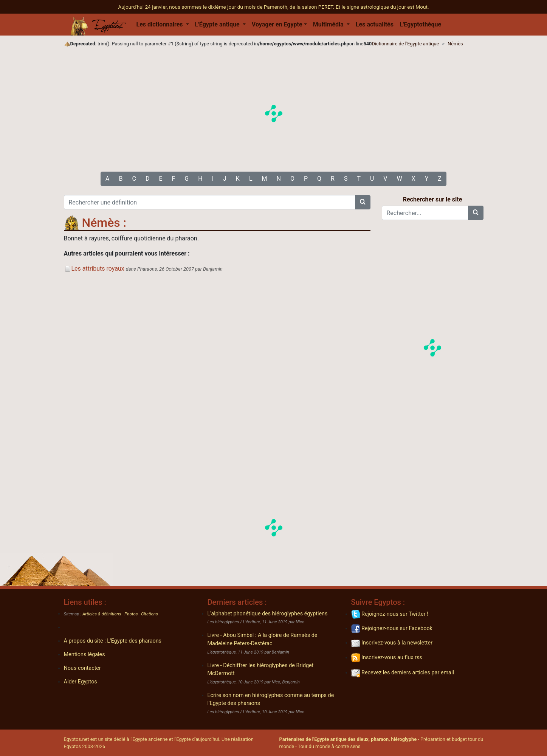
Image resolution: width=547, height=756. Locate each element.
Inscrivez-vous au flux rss (387, 658)
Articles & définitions (102, 614)
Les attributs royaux (94, 269)
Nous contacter (82, 668)
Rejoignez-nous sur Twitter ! (390, 614)
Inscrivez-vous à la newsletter (392, 643)
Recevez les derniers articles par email (403, 673)
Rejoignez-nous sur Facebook (392, 628)
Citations (149, 614)
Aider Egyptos (81, 682)
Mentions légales (84, 655)
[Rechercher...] (425, 213)
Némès (455, 44)
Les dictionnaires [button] (160, 24)
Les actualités (375, 24)
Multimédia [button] (329, 24)
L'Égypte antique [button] (218, 24)
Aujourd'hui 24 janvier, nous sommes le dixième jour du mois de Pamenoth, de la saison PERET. (227, 7)
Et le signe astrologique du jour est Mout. (382, 7)
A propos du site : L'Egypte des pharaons (113, 641)
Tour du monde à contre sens (329, 746)
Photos (131, 614)
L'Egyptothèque (420, 24)
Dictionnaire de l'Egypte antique (405, 44)
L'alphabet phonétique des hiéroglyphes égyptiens (268, 614)
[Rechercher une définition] (210, 202)
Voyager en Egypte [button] (277, 24)
